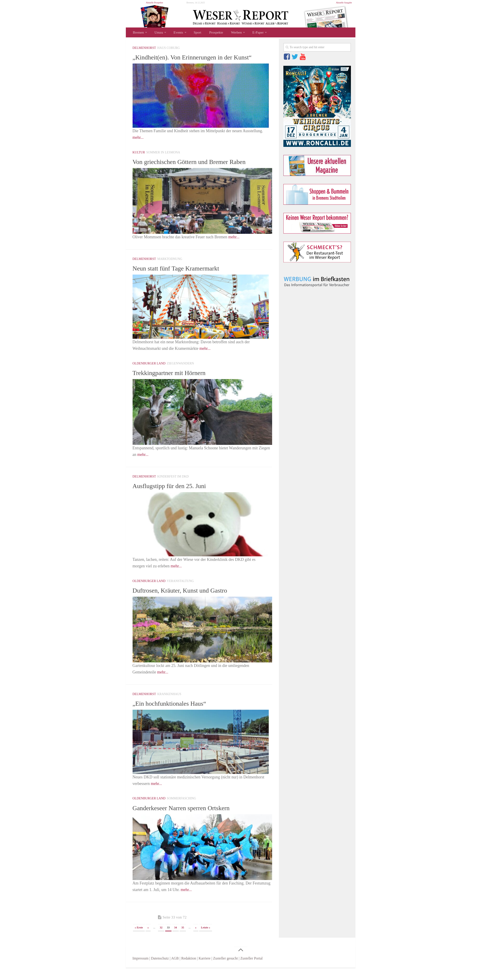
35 (183, 940)
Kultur (139, 165)
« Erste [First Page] (139, 940)
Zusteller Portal (252, 970)
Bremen (138, 33)
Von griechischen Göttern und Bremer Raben (197, 174)
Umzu (157, 33)
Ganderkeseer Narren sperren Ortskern (188, 820)
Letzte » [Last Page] (206, 940)
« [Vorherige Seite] (148, 940)
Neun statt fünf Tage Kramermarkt (182, 280)
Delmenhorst (144, 49)
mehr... (138, 150)
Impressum (141, 970)
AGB (175, 970)
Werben (231, 33)
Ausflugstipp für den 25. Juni (175, 498)
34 (176, 940)
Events (176, 33)
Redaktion (189, 970)
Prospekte (212, 33)
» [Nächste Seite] (196, 940)
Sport (195, 33)
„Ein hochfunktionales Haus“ (175, 715)
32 (161, 940)
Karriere (204, 970)
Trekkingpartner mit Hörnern (174, 385)
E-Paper (252, 33)
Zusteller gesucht (226, 970)
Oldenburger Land (149, 376)
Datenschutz (160, 970)
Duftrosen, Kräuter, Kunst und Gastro (187, 602)
